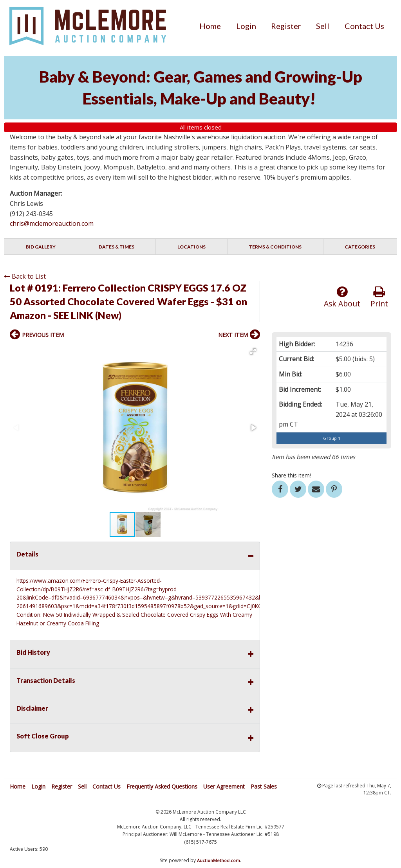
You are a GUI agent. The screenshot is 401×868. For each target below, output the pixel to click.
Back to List (25, 276)
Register (286, 26)
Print (379, 297)
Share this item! (291, 475)
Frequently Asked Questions (162, 786)
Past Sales (264, 786)
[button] (253, 351)
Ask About (342, 297)
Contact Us (364, 26)
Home (210, 26)
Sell (323, 26)
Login (246, 26)
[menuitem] (210, 26)
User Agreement (224, 786)
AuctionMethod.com (219, 860)
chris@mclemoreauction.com (52, 223)
